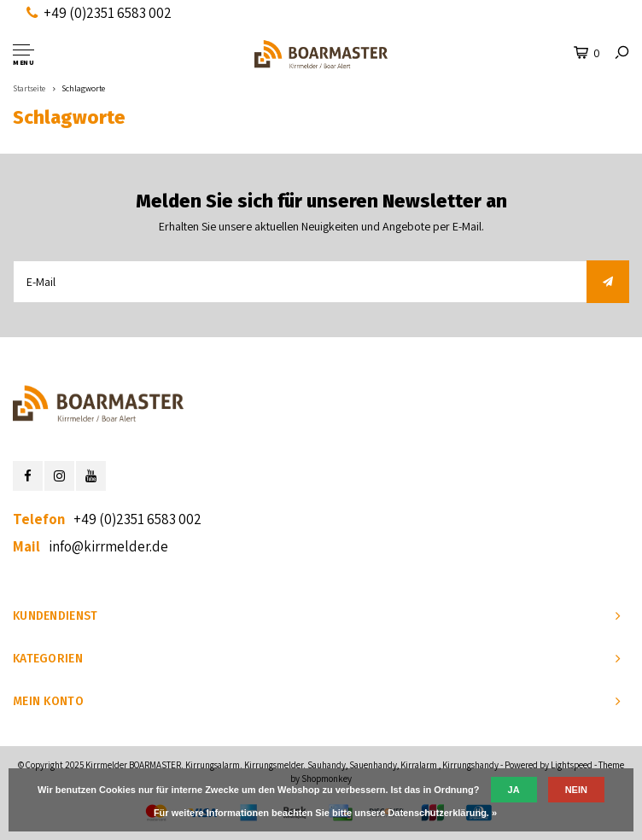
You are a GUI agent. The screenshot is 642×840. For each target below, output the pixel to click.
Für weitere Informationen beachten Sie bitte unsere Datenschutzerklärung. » (325, 813)
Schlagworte (83, 88)
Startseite (29, 88)
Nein (576, 790)
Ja (514, 790)
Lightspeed (572, 765)
